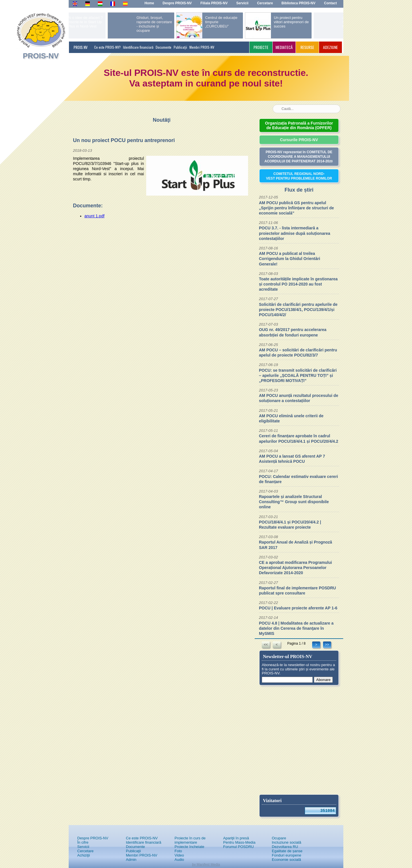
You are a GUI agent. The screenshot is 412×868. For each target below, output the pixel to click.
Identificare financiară (138, 47)
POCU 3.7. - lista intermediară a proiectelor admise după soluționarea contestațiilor (295, 233)
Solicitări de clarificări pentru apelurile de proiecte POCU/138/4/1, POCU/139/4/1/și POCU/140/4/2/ (298, 310)
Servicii (83, 847)
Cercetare (85, 851)
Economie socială (286, 860)
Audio (179, 860)
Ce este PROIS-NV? (107, 47)
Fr (112, 3)
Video (179, 855)
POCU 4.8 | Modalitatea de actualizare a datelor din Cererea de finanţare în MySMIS (296, 628)
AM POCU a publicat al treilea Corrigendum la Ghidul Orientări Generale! (290, 259)
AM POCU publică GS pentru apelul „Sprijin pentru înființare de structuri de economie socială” (296, 208)
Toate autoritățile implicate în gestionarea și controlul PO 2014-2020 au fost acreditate (298, 284)
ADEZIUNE (330, 47)
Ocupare (279, 838)
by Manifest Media (206, 865)
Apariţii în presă (236, 838)
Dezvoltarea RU (285, 847)
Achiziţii (84, 855)
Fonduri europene (287, 855)
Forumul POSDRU (238, 847)
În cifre (83, 842)
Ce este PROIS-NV (142, 838)
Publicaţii (180, 47)
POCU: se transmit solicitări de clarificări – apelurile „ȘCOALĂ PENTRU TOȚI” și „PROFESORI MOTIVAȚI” (298, 375)
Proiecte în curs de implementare (190, 840)
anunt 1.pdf (94, 216)
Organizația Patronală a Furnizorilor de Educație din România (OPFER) (299, 125)
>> (327, 645)
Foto (178, 851)
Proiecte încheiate (189, 847)
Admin (131, 860)
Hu (100, 3)
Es (125, 3)
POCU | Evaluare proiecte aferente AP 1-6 (298, 608)
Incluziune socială (287, 842)
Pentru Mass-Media (239, 842)
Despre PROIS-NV (93, 838)
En (75, 3)
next (325, 23)
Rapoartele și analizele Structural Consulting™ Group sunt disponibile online (294, 502)
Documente (164, 47)
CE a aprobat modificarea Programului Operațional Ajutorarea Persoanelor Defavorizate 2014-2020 (295, 568)
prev (82, 23)
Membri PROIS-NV (202, 47)
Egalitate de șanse (287, 851)
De (87, 3)
